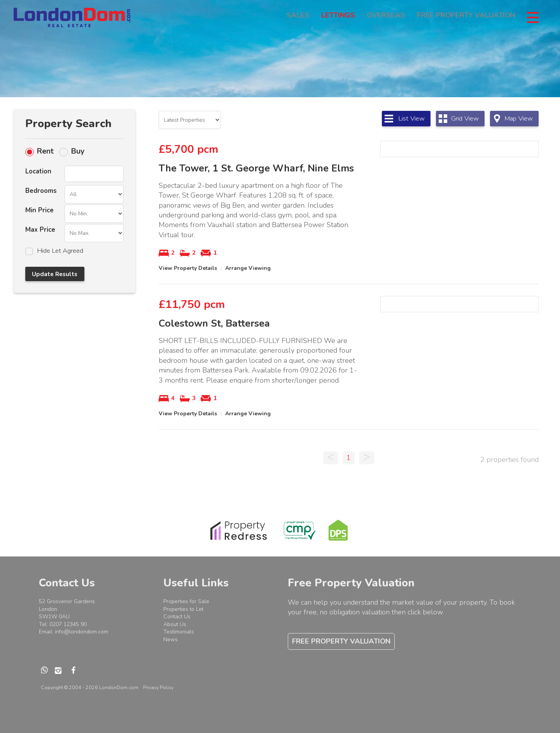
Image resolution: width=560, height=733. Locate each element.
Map (519, 118)
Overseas (386, 17)
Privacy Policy (158, 687)
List (411, 118)
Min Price (39, 210)
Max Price (40, 230)
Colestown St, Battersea (214, 324)
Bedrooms (41, 191)
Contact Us (177, 617)
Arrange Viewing (248, 268)
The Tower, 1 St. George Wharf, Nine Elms (256, 168)
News (171, 639)
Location (38, 171)
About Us (175, 624)
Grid (465, 118)
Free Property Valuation (466, 17)
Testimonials (179, 632)
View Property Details (188, 268)
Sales (298, 17)
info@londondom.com (81, 632)
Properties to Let (183, 609)
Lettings (338, 17)
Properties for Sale (186, 601)
